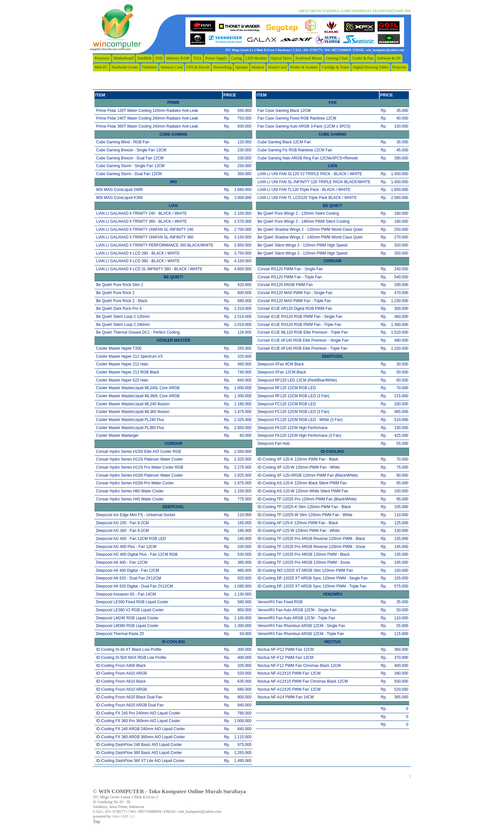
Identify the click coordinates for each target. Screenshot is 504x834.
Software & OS (389, 58)
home (117, 27)
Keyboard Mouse (309, 58)
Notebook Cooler (125, 67)
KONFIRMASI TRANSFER (369, 11)
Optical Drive (281, 58)
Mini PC (101, 67)
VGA (197, 58)
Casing (236, 58)
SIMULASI (337, 11)
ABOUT (305, 11)
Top (97, 821)
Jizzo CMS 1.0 (123, 816)
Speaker (242, 67)
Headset (258, 67)
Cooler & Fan (363, 58)
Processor (102, 58)
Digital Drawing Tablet (371, 67)
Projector (400, 67)
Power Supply (216, 58)
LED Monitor (256, 58)
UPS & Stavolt (198, 67)
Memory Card (172, 67)
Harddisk (144, 58)
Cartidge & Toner (335, 67)
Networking (222, 67)
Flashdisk (149, 67)
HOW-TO (320, 11)
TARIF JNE (402, 11)
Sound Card (277, 67)
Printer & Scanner (304, 67)
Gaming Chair (337, 58)
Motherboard (124, 58)
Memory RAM (178, 58)
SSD (159, 58)
